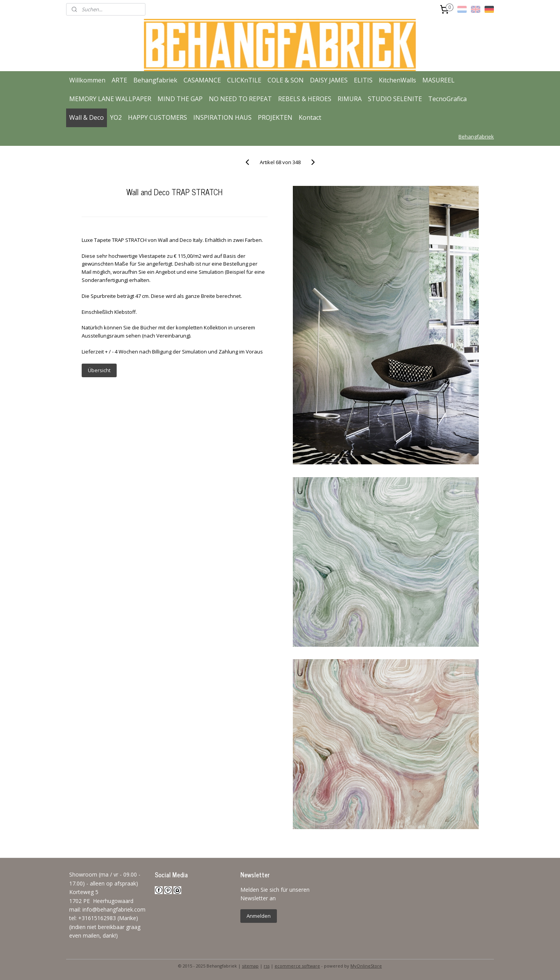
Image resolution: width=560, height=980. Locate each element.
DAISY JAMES (329, 80)
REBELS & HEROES (305, 99)
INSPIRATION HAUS (222, 117)
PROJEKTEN (275, 117)
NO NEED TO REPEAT (240, 99)
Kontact (310, 117)
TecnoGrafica (447, 99)
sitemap (250, 966)
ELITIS (363, 80)
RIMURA (350, 99)
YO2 (116, 117)
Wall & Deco (87, 117)
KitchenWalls (397, 80)
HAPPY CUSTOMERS (157, 117)
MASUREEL (438, 80)
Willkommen (87, 80)
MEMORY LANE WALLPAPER (110, 99)
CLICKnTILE (244, 80)
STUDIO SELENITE (395, 99)
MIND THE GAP (180, 99)
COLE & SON (286, 80)
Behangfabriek (155, 80)
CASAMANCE (202, 80)
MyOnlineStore (366, 966)
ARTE (119, 80)
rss (267, 966)
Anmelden (259, 916)
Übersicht (99, 370)
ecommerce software (297, 966)
